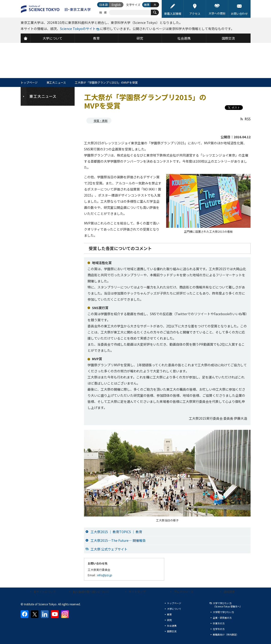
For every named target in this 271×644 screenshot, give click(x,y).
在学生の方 (219, 629)
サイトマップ (137, 592)
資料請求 (229, 592)
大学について (174, 609)
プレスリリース (184, 592)
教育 (169, 614)
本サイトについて (45, 592)
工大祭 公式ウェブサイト (109, 549)
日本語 (103, 5)
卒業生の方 (219, 623)
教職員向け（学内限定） (226, 635)
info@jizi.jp (105, 575)
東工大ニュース (56, 82)
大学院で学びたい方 (223, 612)
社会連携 (172, 626)
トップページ (29, 82)
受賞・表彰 (101, 121)
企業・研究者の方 (222, 618)
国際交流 (172, 631)
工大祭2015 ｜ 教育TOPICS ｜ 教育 (116, 532)
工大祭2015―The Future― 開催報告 (118, 540)
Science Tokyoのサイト (78, 29)
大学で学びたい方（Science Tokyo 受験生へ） (227, 605)
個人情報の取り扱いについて (91, 592)
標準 (147, 5)
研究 (169, 620)
